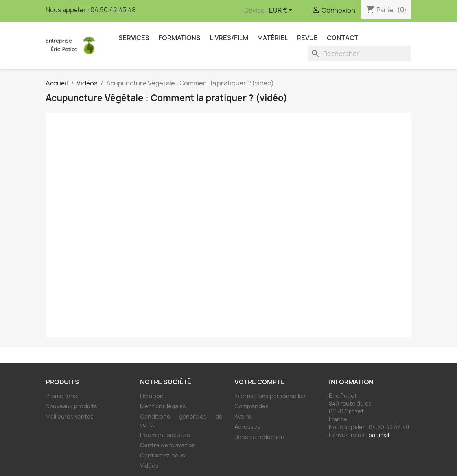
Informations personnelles (270, 396)
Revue (307, 38)
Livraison (152, 396)
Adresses (247, 427)
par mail (379, 435)
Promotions (61, 396)
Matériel (273, 38)
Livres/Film (229, 38)
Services (134, 38)
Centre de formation (168, 445)
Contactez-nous (163, 455)
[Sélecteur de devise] (282, 11)
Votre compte (260, 382)
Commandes (252, 406)
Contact (343, 38)
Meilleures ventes (70, 416)
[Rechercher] (359, 54)
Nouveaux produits (71, 406)
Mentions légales (163, 406)
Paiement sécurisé (165, 435)
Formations (180, 38)
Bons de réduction (259, 437)
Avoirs (243, 416)
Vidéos (149, 466)
